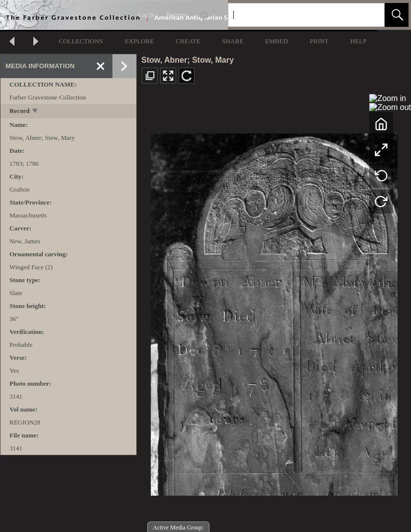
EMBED (277, 41)
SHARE (233, 41)
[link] (369, 15)
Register (176, 15)
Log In (146, 15)
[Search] (295, 15)
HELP (359, 41)
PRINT (319, 41)
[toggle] (36, 112)
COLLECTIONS (81, 41)
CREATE (188, 41)
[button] (397, 15)
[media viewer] (274, 312)
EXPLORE (140, 41)
